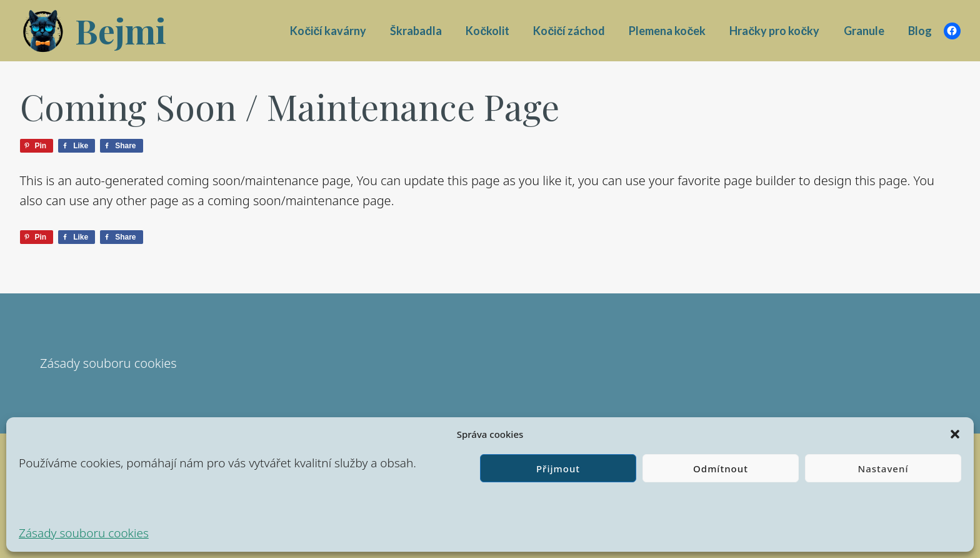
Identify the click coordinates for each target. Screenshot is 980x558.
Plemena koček (667, 31)
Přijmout (558, 469)
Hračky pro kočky (774, 31)
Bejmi (121, 31)
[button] (955, 434)
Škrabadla (416, 31)
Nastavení (883, 469)
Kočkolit (487, 31)
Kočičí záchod (569, 31)
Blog (920, 31)
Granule (864, 31)
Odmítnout (721, 469)
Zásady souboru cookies (84, 533)
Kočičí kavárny (328, 31)
